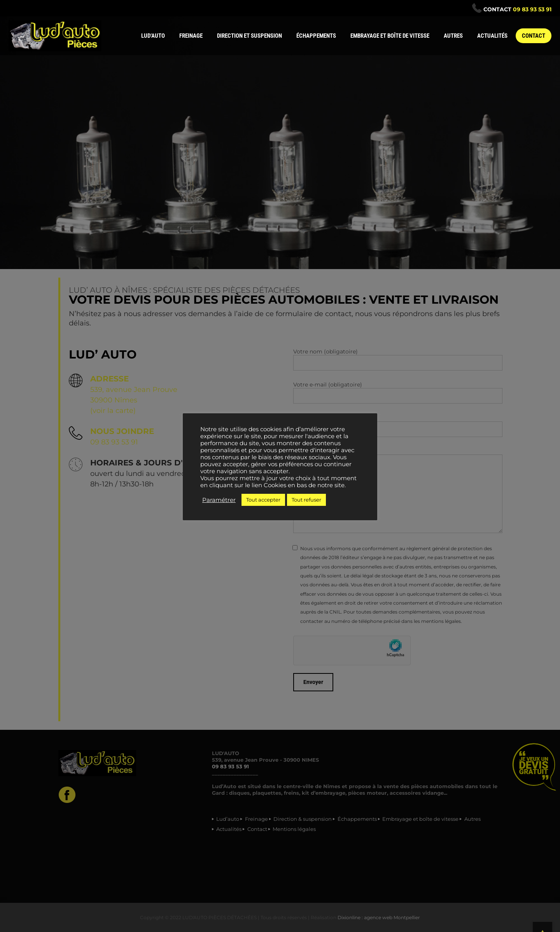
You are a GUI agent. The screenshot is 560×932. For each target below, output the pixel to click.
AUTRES (453, 36)
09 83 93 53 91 (532, 9)
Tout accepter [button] (263, 500)
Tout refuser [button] (306, 500)
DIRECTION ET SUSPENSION (249, 36)
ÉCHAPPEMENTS (316, 36)
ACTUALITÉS (492, 36)
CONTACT (534, 36)
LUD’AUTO (153, 36)
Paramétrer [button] (219, 500)
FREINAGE (191, 36)
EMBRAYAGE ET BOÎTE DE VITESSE (390, 36)
